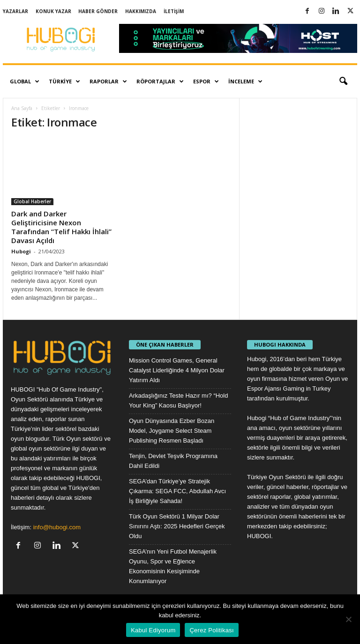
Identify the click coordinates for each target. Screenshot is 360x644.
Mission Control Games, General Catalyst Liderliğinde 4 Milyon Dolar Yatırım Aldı (177, 370)
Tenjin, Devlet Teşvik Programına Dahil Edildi (173, 461)
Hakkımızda (141, 11)
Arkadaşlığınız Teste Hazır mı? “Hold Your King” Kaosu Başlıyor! (178, 400)
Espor (206, 81)
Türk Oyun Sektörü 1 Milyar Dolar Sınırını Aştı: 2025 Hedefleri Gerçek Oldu (177, 526)
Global (25, 81)
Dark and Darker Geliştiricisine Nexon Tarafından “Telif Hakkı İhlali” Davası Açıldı (61, 227)
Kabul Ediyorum (153, 630)
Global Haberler (32, 201)
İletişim (174, 11)
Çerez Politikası (211, 630)
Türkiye (64, 81)
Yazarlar (15, 11)
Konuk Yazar (53, 11)
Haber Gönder (98, 11)
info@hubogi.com (57, 527)
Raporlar (108, 81)
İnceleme (245, 81)
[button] (343, 81)
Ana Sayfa (22, 108)
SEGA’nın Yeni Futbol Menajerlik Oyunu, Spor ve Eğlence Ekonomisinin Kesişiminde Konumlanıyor (173, 566)
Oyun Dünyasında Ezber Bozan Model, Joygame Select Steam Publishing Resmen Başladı (172, 431)
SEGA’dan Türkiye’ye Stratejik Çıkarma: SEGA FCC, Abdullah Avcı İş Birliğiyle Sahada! (177, 491)
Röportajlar (160, 81)
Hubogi (21, 251)
